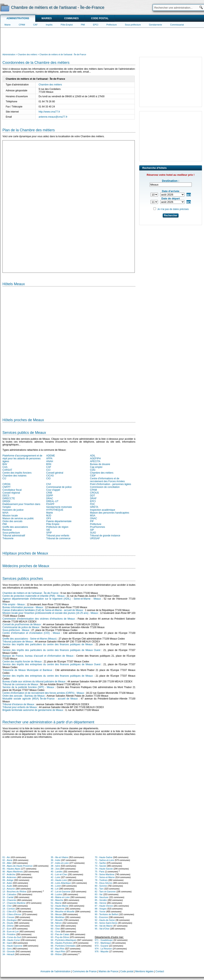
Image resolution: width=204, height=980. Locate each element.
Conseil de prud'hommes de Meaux (22, 624)
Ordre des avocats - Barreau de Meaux (24, 696)
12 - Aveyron (9, 889)
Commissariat (177, 25)
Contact (160, 971)
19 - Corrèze (9, 909)
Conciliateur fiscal (12, 490)
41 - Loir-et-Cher (59, 874)
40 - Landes (57, 872)
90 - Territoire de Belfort (107, 914)
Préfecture (112, 25)
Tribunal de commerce (58, 538)
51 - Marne (56, 903)
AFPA (49, 459)
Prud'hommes (98, 527)
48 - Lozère (56, 894)
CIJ (4, 478)
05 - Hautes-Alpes (11, 869)
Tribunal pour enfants (58, 536)
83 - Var (99, 894)
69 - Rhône (56, 954)
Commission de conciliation (105, 487)
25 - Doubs (8, 923)
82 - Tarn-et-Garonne (105, 892)
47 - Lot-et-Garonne (61, 892)
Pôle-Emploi (67, 25)
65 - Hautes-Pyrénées (62, 943)
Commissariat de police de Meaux (21, 627)
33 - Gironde (9, 951)
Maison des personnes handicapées (110, 513)
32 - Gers (7, 949)
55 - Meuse (56, 914)
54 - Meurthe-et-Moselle (63, 911)
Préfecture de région (57, 527)
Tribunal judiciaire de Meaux (18, 642)
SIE (48, 530)
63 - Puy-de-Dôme (60, 937)
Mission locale (10, 516)
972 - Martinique (103, 943)
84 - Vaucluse (102, 897)
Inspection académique (103, 510)
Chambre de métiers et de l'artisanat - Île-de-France (30, 593)
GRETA (94, 507)
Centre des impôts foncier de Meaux (22, 662)
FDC (93, 504)
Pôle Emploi (53, 524)
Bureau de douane (100, 464)
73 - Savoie (101, 866)
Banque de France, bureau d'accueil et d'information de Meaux (38, 656)
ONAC (94, 518)
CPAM (22, 25)
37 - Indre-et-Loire (60, 863)
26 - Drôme (8, 926)
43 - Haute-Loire (59, 880)
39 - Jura (55, 869)
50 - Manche (57, 900)
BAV (5, 464)
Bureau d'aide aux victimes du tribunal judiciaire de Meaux (34, 682)
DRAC (50, 498)
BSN (49, 464)
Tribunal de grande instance (105, 536)
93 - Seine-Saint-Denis (106, 923)
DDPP (50, 496)
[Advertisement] (102, 40)
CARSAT (7, 470)
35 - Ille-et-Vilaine (59, 857)
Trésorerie (8, 538)
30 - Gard (7, 943)
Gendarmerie (156, 25)
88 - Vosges (101, 909)
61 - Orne (55, 931)
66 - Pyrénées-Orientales (63, 946)
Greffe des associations (15, 527)
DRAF (93, 498)
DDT (93, 496)
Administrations (18, 18)
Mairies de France (109, 971)
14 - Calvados (9, 894)
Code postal (100, 18)
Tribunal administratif (14, 536)
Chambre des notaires (14, 476)
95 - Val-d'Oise (102, 929)
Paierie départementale (59, 521)
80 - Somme (101, 886)
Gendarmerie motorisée (59, 507)
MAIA (5, 513)
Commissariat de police (59, 487)
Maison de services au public (18, 518)
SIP (92, 530)
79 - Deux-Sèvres (104, 883)
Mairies (47, 18)
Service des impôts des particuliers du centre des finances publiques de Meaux (48, 644)
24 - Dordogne (10, 920)
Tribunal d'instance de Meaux (18, 704)
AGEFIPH (95, 459)
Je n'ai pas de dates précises (173, 209)
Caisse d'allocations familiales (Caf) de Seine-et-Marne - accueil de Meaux (43, 610)
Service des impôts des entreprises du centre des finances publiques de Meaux (48, 676)
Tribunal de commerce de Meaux (20, 684)
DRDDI (6, 501)
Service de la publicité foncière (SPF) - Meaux (28, 687)
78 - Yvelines (101, 880)
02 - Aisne (7, 860)
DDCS (6, 496)
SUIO (93, 533)
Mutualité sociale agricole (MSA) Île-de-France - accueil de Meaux (40, 699)
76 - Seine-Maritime (105, 874)
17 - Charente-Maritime (14, 903)
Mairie (8, 25)
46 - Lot (54, 889)
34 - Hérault (8, 954)
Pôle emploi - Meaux (14, 604)
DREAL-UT (52, 501)
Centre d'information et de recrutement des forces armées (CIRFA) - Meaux (43, 693)
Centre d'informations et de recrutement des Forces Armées (107, 480)
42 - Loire (55, 877)
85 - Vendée (101, 900)
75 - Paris (100, 872)
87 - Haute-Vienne (104, 906)
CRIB (49, 493)
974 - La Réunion (103, 949)
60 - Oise (55, 929)
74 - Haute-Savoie (104, 869)
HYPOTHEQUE (55, 510)
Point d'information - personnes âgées (111, 484)
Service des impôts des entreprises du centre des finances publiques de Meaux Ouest (52, 664)
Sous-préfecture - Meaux (16, 630)
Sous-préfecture (133, 25)
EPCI (96, 25)
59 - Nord (55, 926)
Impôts (49, 25)
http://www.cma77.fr (49, 112)
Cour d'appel (53, 490)
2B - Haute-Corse (11, 940)
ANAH (50, 461)
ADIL (93, 456)
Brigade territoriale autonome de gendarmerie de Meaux (33, 710)
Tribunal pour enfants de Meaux (20, 707)
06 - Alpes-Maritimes (13, 872)
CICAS (50, 476)
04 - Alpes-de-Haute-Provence (18, 866)
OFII (49, 518)
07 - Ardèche (9, 874)
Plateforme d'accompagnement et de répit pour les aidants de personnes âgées (22, 459)
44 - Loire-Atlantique (61, 883)
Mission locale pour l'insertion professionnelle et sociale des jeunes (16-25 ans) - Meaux (50, 613)
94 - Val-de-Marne (104, 926)
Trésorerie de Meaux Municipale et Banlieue (27, 670)
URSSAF (95, 538)
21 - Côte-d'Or (9, 911)
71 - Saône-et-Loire (105, 860)
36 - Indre (55, 860)
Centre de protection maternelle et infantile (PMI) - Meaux (33, 596)
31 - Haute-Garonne (12, 946)
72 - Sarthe (100, 863)
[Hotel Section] (69, 350)
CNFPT (7, 487)
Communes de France (85, 971)
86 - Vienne (101, 903)
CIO (48, 478)
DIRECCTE (9, 498)
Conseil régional (11, 493)
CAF (35, 25)
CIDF (93, 476)
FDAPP (50, 504)
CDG (93, 470)
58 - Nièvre (56, 923)
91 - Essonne (101, 917)
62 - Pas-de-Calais (60, 934)
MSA (93, 516)
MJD (49, 516)
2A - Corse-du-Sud (12, 937)
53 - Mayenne (58, 909)
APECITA (95, 461)
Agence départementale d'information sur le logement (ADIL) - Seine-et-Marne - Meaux (52, 599)
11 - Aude (7, 886)
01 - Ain (6, 857)
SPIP (49, 533)
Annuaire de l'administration (56, 971)
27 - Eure (7, 929)
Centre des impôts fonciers (17, 473)
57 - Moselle (57, 920)
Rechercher (171, 215)
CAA (5, 467)
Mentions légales (144, 971)
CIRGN (6, 484)
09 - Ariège (8, 880)
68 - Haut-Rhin (58, 951)
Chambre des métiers (50, 85)
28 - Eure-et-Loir (11, 931)
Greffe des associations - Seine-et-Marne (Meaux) (30, 639)
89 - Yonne (100, 911)
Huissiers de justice (13, 510)
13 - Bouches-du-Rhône (14, 892)
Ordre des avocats (12, 521)
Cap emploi (96, 467)
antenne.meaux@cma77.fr (53, 117)
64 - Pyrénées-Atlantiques (64, 940)
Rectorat (7, 530)
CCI (48, 470)
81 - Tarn (99, 889)
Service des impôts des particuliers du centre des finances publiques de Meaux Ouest (51, 650)
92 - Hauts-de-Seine (105, 920)
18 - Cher (7, 906)
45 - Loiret (56, 886)
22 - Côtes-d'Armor (12, 914)
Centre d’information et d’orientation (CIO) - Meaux (31, 633)
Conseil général (55, 473)
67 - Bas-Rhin (58, 949)
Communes (71, 18)
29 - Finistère (9, 934)
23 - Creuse (8, 917)
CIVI (49, 484)
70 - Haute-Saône (104, 857)
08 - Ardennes (9, 877)
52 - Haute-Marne (59, 906)
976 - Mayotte (102, 951)
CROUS (94, 493)
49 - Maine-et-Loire (60, 897)
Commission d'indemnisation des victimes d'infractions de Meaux (39, 619)
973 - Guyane (102, 946)
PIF (92, 521)
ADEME (51, 456)
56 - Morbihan (58, 917)
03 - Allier (7, 863)
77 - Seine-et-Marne (105, 877)
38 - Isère (55, 866)
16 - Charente (9, 900)
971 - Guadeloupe (104, 940)
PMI (83, 25)
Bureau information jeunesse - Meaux (23, 607)
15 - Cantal (8, 897)
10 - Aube (7, 883)
